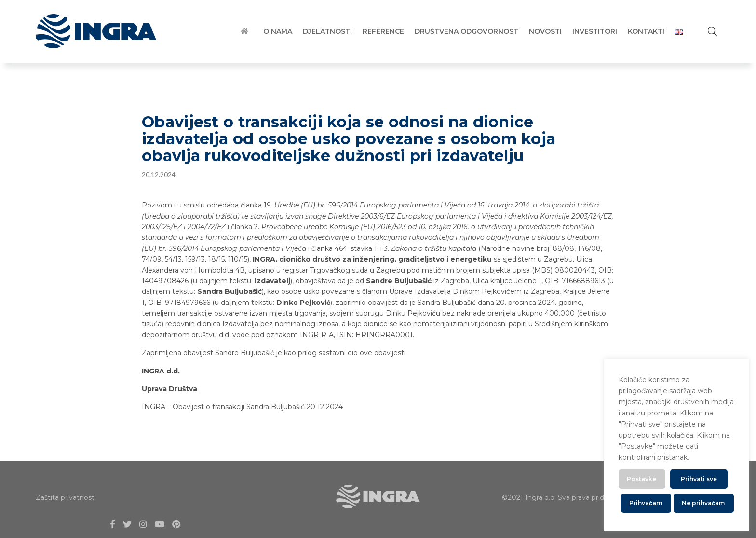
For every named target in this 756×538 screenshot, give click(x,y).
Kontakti (646, 31)
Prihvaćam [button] (646, 503)
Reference (383, 31)
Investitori (595, 31)
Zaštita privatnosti (66, 497)
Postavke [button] (641, 479)
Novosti (545, 31)
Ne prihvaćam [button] (703, 503)
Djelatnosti (327, 31)
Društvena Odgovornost (466, 31)
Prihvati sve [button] (699, 479)
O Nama (278, 31)
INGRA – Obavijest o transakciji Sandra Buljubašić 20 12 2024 (242, 407)
